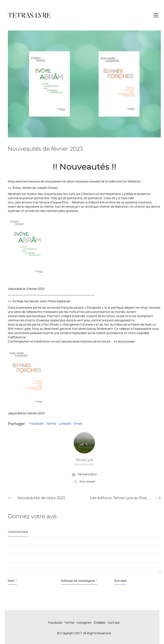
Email (78, 424)
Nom (12, 581)
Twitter (51, 424)
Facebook (36, 424)
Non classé (87, 482)
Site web (120, 581)
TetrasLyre (84, 462)
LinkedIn (65, 424)
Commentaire (18, 532)
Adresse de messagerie (79, 581)
